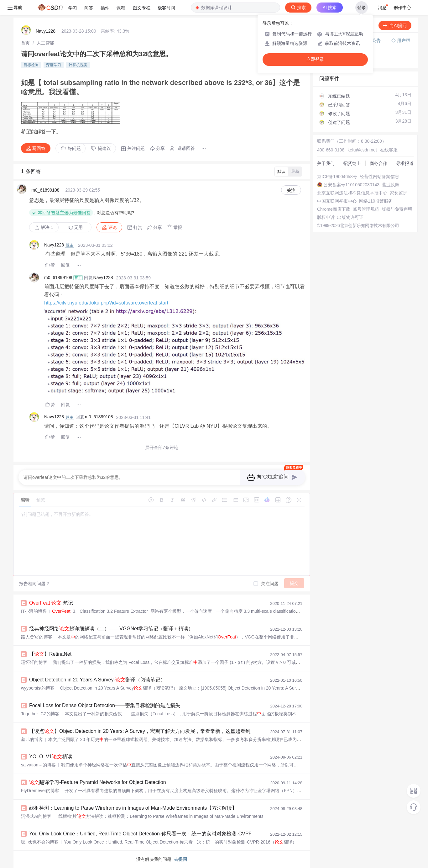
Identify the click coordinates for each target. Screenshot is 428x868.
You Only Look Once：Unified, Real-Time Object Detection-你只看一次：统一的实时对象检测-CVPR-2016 (147, 834)
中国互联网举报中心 (337, 201)
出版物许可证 (350, 217)
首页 (25, 43)
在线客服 (389, 150)
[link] (25, 43)
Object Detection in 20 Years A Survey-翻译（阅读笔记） (97, 680)
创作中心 (402, 8)
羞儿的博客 (32, 739)
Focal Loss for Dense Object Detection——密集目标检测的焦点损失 (105, 705)
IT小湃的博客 (34, 611)
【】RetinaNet (50, 654)
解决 (44, 227)
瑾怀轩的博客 (34, 662)
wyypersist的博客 (38, 688)
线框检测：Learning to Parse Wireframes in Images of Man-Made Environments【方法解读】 (133, 808)
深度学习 (54, 65)
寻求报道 (405, 163)
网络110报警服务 (376, 201)
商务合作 (378, 163)
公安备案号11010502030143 (351, 185)
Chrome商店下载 (334, 209)
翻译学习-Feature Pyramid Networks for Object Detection (98, 782)
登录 (362, 8)
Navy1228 (46, 31)
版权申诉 (326, 217)
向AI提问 (395, 25)
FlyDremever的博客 (40, 791)
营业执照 (391, 185)
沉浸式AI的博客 (36, 816)
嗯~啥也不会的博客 (40, 842)
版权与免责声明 (397, 209)
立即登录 (315, 59)
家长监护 (399, 193)
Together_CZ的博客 (40, 714)
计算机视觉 (78, 65)
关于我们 (326, 163)
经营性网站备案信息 (379, 177)
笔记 (51, 603)
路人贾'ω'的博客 (37, 637)
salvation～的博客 (38, 765)
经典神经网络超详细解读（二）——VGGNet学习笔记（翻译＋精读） (111, 629)
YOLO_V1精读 (51, 757)
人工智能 (45, 43)
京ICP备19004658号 (337, 177)
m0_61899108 (45, 190)
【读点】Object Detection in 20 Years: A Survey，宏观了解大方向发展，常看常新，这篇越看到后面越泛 (150, 731)
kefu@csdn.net (362, 150)
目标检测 (31, 65)
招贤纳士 (352, 163)
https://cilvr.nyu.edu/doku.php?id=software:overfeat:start (106, 303)
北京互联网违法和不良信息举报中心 (352, 193)
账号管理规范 (366, 209)
